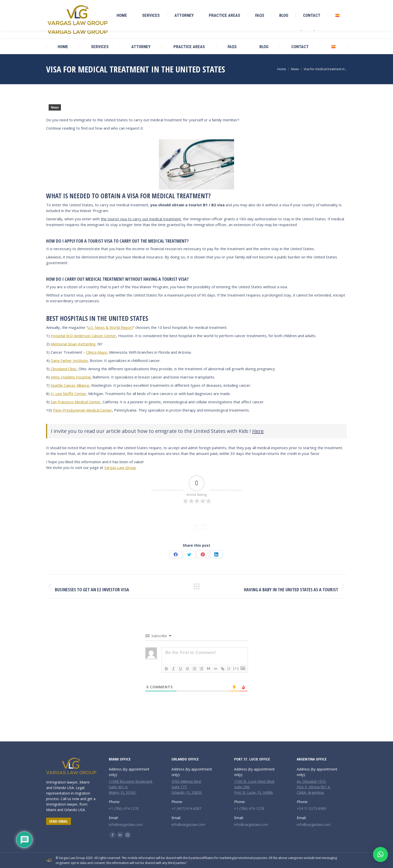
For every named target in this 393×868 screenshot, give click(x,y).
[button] (380, 854)
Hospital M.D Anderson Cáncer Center (83, 336)
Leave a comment (210, 519)
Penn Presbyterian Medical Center (82, 410)
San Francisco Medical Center (76, 402)
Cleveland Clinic (64, 369)
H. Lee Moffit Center (68, 394)
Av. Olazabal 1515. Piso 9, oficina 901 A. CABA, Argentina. (314, 787)
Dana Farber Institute (69, 360)
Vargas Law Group (120, 467)
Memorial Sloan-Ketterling (73, 344)
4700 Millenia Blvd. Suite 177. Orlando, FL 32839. (187, 787)
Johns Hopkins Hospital (71, 377)
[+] (236, 668)
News (55, 108)
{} (229, 668)
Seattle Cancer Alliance (70, 385)
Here (258, 431)
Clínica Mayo (97, 352)
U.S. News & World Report (110, 327)
